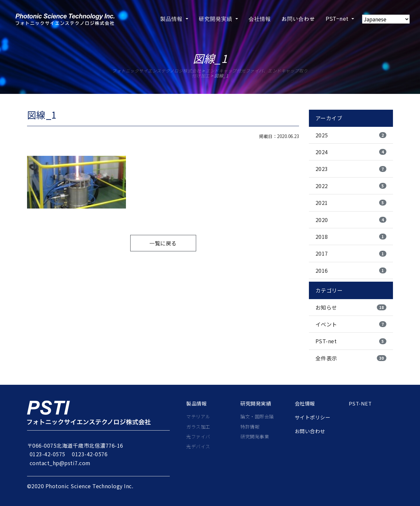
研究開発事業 (255, 436)
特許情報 (250, 427)
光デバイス (198, 446)
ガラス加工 (198, 427)
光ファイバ (198, 436)
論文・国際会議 (257, 416)
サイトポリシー (313, 417)
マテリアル (198, 416)
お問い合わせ (310, 431)
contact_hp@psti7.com (60, 463)
